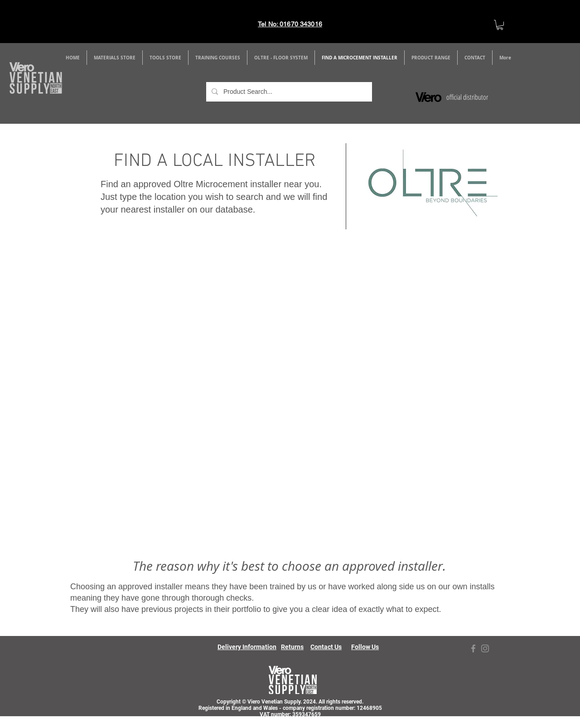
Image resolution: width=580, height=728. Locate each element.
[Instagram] (485, 648)
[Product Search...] (288, 92)
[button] (115, 58)
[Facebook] (473, 648)
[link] (500, 25)
